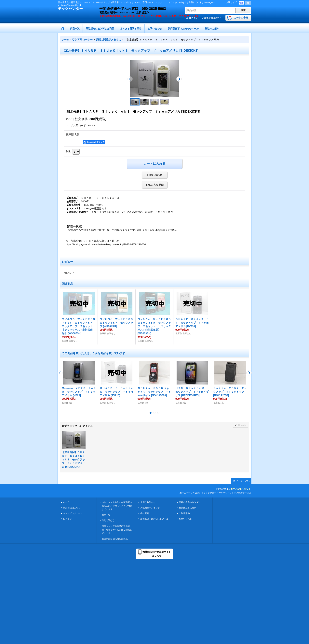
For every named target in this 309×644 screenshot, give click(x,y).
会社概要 (145, 513)
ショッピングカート (73, 513)
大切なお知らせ (148, 502)
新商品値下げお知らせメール (154, 519)
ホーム (66, 502)
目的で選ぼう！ (109, 520)
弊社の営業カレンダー (190, 502)
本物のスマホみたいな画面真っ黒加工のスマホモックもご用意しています (117, 506)
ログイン (67, 519)
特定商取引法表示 (188, 508)
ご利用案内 (184, 513)
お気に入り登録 (155, 185)
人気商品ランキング (150, 508)
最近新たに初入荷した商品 (115, 539)
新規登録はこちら (213, 18)
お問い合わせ (154, 175)
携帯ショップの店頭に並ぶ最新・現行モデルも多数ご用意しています (117, 530)
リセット (242, 425)
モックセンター (70, 9)
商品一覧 (106, 515)
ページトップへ (243, 481)
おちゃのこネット (241, 489)
